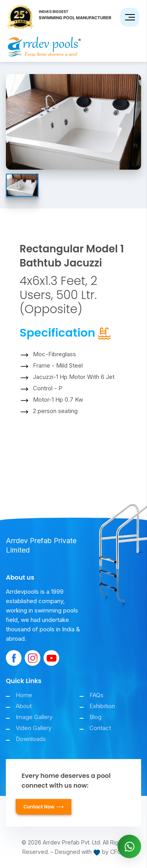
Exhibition (102, 706)
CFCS (117, 852)
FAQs (96, 695)
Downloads (31, 739)
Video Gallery (34, 728)
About (24, 706)
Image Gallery (34, 717)
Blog (95, 717)
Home (24, 695)
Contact (100, 728)
